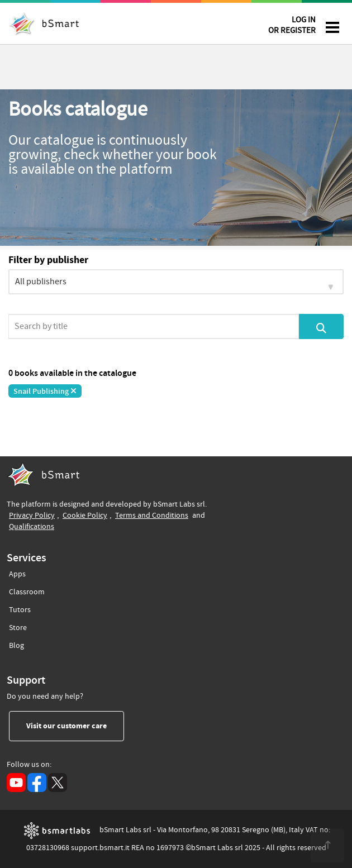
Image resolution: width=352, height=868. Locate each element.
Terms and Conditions (152, 515)
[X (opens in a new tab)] (58, 783)
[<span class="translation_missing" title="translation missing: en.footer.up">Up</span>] (327, 846)
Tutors (20, 608)
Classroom (27, 590)
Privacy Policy (32, 515)
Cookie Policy (85, 515)
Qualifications (32, 526)
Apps (17, 574)
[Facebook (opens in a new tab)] (37, 783)
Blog (16, 644)
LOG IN (292, 27)
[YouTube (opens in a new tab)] (16, 783)
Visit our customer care (75, 726)
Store (18, 626)
